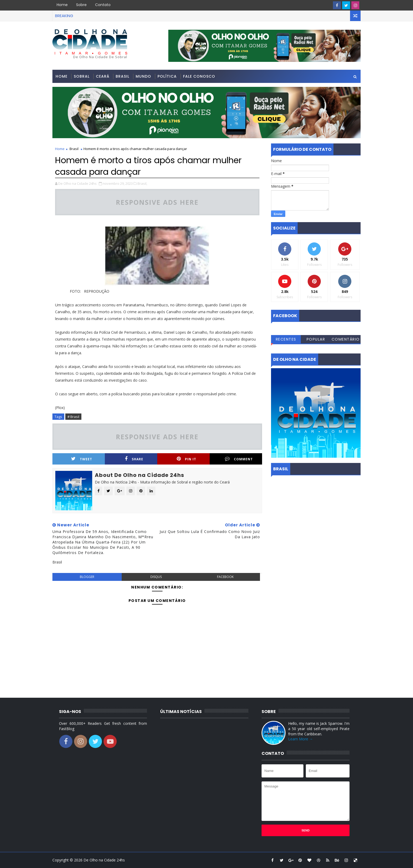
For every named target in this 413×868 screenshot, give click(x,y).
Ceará (103, 76)
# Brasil (73, 417)
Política (167, 76)
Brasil (122, 76)
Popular (316, 339)
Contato (103, 5)
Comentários (346, 340)
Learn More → (301, 739)
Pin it (186, 459)
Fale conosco (199, 76)
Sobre (81, 5)
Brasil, (142, 183)
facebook (225, 577)
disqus (156, 577)
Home (62, 5)
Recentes (286, 339)
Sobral (82, 76)
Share (134, 459)
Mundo (143, 76)
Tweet (82, 459)
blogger (87, 577)
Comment (239, 459)
